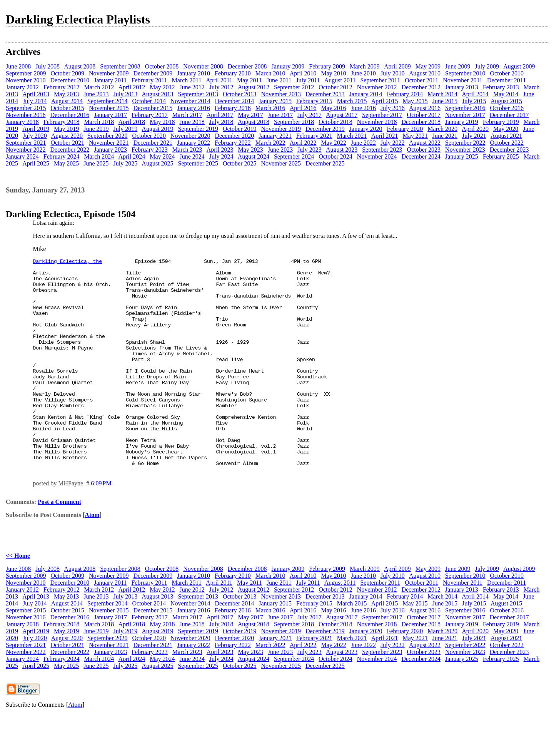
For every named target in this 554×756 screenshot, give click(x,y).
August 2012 (254, 87)
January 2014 (366, 94)
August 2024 (254, 156)
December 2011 (506, 80)
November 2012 (377, 87)
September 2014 (107, 101)
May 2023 (250, 150)
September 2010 (465, 73)
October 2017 (424, 115)
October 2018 (335, 122)
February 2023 (150, 150)
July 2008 (48, 66)
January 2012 (22, 87)
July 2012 (221, 87)
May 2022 (333, 143)
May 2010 (333, 73)
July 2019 (126, 129)
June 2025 (96, 163)
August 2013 (157, 94)
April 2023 (220, 150)
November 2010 (26, 80)
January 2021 (275, 136)
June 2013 (96, 94)
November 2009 (109, 73)
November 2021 (109, 143)
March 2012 (99, 87)
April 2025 (36, 163)
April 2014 (475, 94)
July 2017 (310, 115)
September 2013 (198, 94)
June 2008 (18, 66)
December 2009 (153, 73)
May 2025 (66, 163)
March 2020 (442, 129)
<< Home (18, 597)
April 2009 (397, 66)
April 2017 (220, 115)
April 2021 (385, 136)
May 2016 (333, 108)
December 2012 (421, 87)
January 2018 (22, 122)
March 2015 (352, 101)
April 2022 (303, 143)
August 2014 (67, 101)
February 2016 (233, 108)
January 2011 (110, 80)
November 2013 (281, 94)
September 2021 (26, 143)
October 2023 (424, 150)
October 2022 (507, 143)
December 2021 (153, 143)
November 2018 (377, 122)
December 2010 (70, 80)
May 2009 (428, 66)
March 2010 (270, 73)
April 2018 (132, 122)
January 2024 (22, 156)
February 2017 (150, 115)
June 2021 (445, 136)
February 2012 (62, 87)
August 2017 (342, 115)
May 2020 (506, 129)
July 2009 (487, 66)
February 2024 (62, 156)
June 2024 (192, 156)
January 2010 (194, 73)
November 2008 (203, 66)
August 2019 (157, 129)
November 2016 (26, 115)
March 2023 (187, 150)
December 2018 (421, 122)
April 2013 (36, 94)
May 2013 (66, 94)
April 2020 (475, 129)
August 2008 (80, 66)
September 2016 (465, 108)
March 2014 (442, 94)
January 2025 (462, 156)
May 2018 (162, 122)
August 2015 (506, 101)
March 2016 (270, 108)
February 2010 (233, 73)
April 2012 (132, 87)
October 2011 (421, 80)
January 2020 (366, 129)
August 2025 (157, 163)
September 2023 (382, 150)
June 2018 (192, 122)
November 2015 (109, 108)
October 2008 (162, 66)
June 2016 (363, 108)
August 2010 (425, 73)
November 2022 (26, 150)
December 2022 (70, 150)
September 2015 (26, 108)
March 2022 (270, 143)
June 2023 (280, 150)
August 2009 (519, 66)
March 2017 (187, 115)
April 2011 (219, 80)
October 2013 (240, 94)
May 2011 (249, 80)
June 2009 (458, 66)
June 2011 (279, 80)
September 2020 (107, 136)
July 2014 (35, 101)
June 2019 (96, 129)
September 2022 (465, 143)
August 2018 (254, 122)
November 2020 (190, 136)
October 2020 (149, 136)
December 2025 (325, 163)
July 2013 (126, 94)
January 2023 (110, 150)
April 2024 (132, 156)
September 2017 (382, 115)
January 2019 (462, 122)
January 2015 (275, 101)
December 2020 (235, 136)
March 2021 (352, 136)
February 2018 (62, 122)
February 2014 (405, 94)
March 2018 (99, 122)
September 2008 (120, 66)
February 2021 (314, 136)
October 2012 (335, 87)
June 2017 (280, 115)
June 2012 (192, 87)
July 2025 (126, 163)
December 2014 (235, 101)
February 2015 (314, 101)
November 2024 (377, 156)
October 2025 (240, 163)
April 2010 (303, 73)
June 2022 (363, 143)
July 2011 (308, 80)
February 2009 (327, 66)
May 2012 (162, 87)
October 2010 (507, 73)
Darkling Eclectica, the (68, 262)
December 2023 (509, 150)
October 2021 (67, 143)
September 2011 (380, 80)
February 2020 (405, 129)
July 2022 (393, 143)
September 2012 (294, 87)
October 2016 (507, 108)
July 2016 (393, 108)
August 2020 (67, 136)
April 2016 (303, 108)
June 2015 (445, 101)
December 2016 (70, 115)
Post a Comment (59, 543)
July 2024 (221, 156)
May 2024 (162, 156)
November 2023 (465, 150)
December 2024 (421, 156)
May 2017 (250, 115)
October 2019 (240, 129)
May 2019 (66, 129)
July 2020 (35, 136)
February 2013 (501, 87)
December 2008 (247, 66)
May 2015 (415, 101)
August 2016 (425, 108)
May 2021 (415, 136)
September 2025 (198, 163)
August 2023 (342, 150)
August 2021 (506, 136)
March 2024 (99, 156)
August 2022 (425, 143)
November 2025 (281, 163)
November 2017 (465, 115)
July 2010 (393, 73)
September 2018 (294, 122)
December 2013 (325, 94)
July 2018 (221, 122)
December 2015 (153, 108)
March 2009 (365, 66)
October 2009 (67, 73)
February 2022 (233, 143)
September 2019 (198, 129)
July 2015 (474, 101)
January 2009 (288, 66)
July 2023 (310, 150)
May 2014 (506, 94)
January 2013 (462, 87)
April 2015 (385, 101)
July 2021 (474, 136)
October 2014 (149, 101)
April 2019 (36, 129)
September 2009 (26, 73)
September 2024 (294, 156)
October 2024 (335, 156)
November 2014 (190, 101)
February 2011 (149, 80)
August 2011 (340, 80)
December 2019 (325, 129)
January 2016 (194, 108)
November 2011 (463, 80)
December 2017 (509, 115)
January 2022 (194, 143)
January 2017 (110, 115)
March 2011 (187, 80)
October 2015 (67, 108)
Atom (92, 556)
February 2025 (501, 156)
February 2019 (501, 122)
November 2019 (281, 129)
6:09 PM (101, 525)
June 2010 (363, 73)
